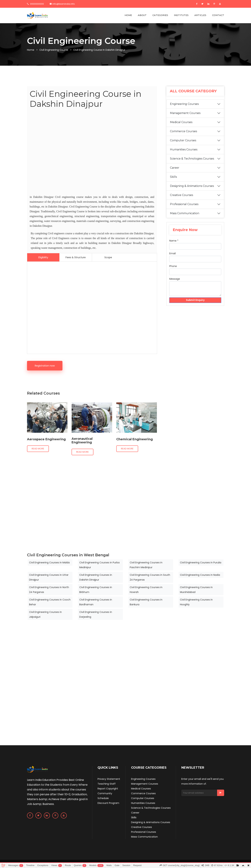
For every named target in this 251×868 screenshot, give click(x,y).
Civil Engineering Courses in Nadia (200, 575)
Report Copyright (108, 789)
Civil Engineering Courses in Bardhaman (96, 602)
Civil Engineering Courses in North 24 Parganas (49, 590)
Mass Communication (185, 213)
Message (175, 279)
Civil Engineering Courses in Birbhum (96, 590)
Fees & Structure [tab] (76, 257)
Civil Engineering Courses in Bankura (146, 602)
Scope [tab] (108, 257)
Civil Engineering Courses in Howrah (146, 590)
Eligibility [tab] (43, 257)
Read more (38, 449)
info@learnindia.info (62, 4)
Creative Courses (181, 195)
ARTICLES (200, 15)
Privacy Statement (109, 779)
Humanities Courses (184, 149)
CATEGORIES (160, 15)
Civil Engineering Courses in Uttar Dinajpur (49, 577)
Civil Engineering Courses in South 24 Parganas (150, 577)
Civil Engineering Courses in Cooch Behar (50, 602)
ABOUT (142, 15)
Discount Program (108, 803)
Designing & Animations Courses (192, 186)
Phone (173, 266)
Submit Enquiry (195, 300)
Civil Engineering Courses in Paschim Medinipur (146, 565)
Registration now (45, 366)
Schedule (103, 798)
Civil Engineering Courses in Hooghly (196, 602)
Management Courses (185, 113)
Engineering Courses (184, 104)
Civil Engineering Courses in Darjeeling (96, 614)
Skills (173, 177)
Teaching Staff (107, 784)
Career (175, 168)
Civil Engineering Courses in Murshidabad (196, 590)
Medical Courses (181, 122)
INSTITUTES (181, 15)
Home (31, 50)
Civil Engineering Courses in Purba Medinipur (99, 565)
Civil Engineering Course (54, 50)
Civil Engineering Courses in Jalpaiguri (45, 614)
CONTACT (218, 15)
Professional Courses (184, 204)
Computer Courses (183, 140)
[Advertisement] (92, 152)
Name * (174, 241)
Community (105, 793)
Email (172, 253)
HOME (128, 15)
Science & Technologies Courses (192, 159)
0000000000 (35, 4)
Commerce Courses (183, 131)
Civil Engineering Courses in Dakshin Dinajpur (96, 577)
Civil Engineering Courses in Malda (49, 563)
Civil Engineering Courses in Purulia (201, 563)
